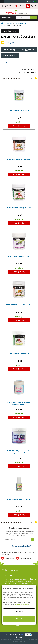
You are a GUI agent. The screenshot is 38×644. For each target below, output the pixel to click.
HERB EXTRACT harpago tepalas (19, 208)
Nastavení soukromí (20, 641)
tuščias (34, 6)
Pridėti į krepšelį (19, 126)
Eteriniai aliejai (10, 50)
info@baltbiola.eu (25, 558)
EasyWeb (9, 640)
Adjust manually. (8, 606)
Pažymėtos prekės (21, 6)
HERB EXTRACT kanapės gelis (19, 110)
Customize (19, 612)
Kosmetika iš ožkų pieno (14, 576)
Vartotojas (9, 6)
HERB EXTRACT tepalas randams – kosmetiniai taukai (19, 403)
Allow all (19, 619)
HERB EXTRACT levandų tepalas (19, 256)
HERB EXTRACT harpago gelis (19, 354)
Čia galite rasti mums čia (13, 634)
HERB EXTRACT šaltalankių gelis (19, 159)
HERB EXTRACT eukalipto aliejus (19, 499)
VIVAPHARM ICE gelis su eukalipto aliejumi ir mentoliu (19, 452)
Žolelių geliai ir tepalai (28, 50)
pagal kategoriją (10, 31)
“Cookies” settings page (22, 604)
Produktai (6, 18)
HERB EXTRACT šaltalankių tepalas (19, 305)
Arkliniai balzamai (10, 55)
